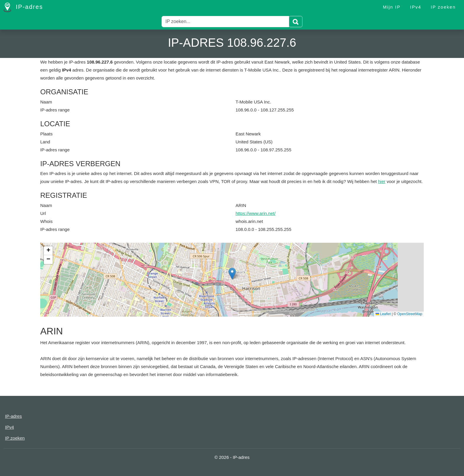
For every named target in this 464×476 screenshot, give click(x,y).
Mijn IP (392, 7)
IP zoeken (443, 7)
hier (382, 181)
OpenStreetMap (410, 314)
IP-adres (23, 7)
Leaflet (383, 314)
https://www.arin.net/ (256, 213)
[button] (232, 274)
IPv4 (416, 7)
